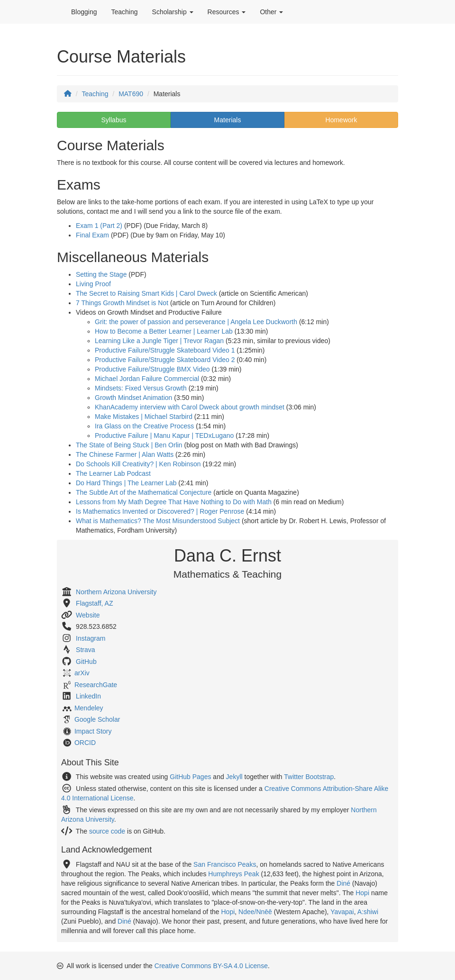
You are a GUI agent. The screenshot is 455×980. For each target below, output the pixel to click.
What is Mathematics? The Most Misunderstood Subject (158, 521)
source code (107, 831)
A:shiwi (368, 912)
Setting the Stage (101, 274)
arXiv (82, 673)
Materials (228, 120)
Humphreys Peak (233, 874)
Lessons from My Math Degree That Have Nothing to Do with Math (174, 502)
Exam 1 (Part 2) (99, 226)
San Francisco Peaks (225, 864)
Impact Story (93, 731)
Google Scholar (97, 719)
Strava (85, 650)
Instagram (91, 638)
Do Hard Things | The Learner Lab (126, 483)
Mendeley (89, 708)
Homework (341, 120)
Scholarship (173, 12)
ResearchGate (96, 685)
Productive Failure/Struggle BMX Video (152, 369)
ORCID (85, 743)
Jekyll (234, 777)
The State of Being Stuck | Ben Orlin (129, 445)
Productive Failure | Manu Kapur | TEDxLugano (164, 436)
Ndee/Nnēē (255, 912)
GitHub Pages (190, 777)
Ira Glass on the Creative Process (144, 426)
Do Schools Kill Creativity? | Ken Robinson (138, 464)
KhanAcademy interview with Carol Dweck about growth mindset (190, 407)
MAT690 (131, 94)
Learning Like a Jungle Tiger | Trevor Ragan (159, 341)
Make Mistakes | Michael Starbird (144, 417)
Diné (343, 883)
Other (271, 12)
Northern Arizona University (116, 592)
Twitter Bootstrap (309, 777)
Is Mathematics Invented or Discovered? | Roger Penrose (160, 511)
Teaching (125, 12)
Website (88, 615)
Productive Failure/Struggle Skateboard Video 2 (165, 360)
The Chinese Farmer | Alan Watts (125, 454)
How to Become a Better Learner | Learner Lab (164, 331)
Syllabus (114, 120)
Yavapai (342, 912)
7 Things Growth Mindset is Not (122, 303)
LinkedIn (88, 696)
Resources (227, 12)
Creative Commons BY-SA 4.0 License (211, 966)
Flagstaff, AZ (94, 603)
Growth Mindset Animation (133, 398)
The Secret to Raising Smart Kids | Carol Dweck (146, 293)
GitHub (86, 662)
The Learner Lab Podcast (113, 473)
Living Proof (93, 284)
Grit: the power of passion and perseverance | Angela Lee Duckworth (196, 322)
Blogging (84, 12)
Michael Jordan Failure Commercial (147, 379)
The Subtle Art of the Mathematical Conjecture (144, 492)
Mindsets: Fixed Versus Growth (141, 388)
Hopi (362, 893)
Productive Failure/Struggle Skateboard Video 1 (165, 350)
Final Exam (92, 235)
